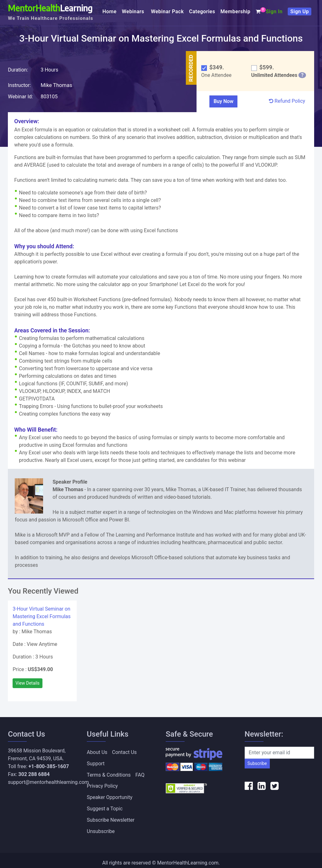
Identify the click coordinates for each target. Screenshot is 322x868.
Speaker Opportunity (110, 794)
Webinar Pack (167, 11)
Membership (235, 11)
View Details (28, 683)
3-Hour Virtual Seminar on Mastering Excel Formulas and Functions (42, 616)
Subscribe (257, 763)
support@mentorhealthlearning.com (48, 782)
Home (110, 11)
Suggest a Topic (105, 805)
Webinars (134, 11)
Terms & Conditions (109, 773)
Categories (202, 11)
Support (96, 762)
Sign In (274, 11)
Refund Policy (287, 101)
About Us (97, 752)
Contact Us (124, 752)
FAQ (140, 773)
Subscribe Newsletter (111, 816)
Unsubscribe (101, 827)
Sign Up (300, 11)
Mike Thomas (56, 85)
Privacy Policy (102, 784)
